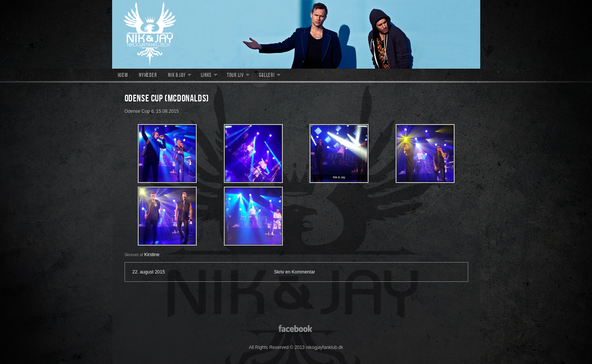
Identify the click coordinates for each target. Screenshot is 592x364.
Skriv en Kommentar (295, 272)
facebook (296, 328)
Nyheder (148, 76)
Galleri (267, 76)
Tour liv (235, 76)
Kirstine (152, 255)
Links (207, 76)
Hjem (123, 76)
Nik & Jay (177, 76)
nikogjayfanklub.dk (296, 34)
